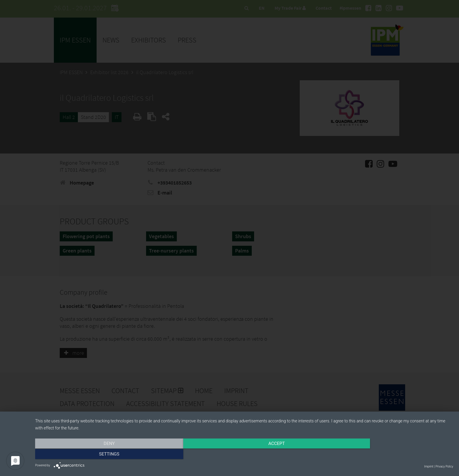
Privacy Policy (444, 466)
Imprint (429, 466)
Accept (244, 455)
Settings (391, 455)
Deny (98, 455)
